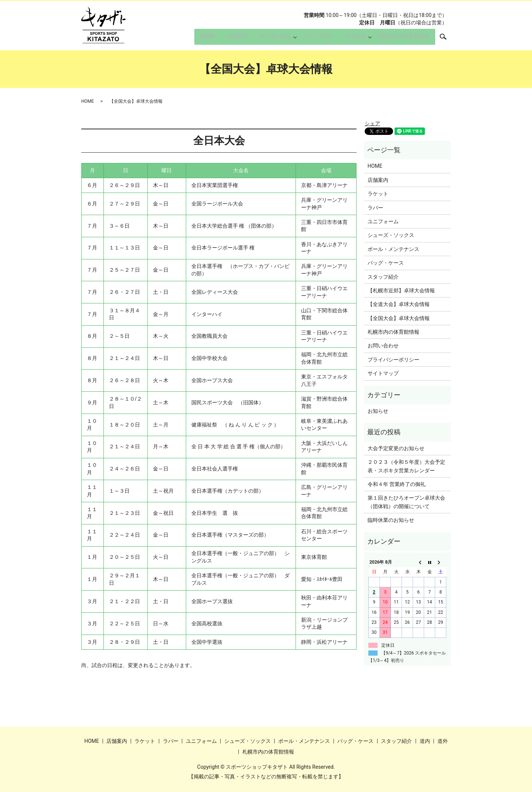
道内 (425, 741)
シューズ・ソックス (391, 235)
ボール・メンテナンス (393, 249)
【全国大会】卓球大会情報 (399, 318)
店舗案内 (226, 39)
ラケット (378, 194)
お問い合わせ (383, 346)
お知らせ (378, 411)
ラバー (375, 208)
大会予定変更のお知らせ (396, 448)
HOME (192, 39)
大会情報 (352, 39)
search (447, 39)
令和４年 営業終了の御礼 (397, 484)
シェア (372, 123)
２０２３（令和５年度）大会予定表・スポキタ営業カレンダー (406, 466)
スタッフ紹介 (311, 39)
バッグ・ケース (386, 263)
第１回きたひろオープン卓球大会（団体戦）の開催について (406, 502)
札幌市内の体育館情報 (402, 39)
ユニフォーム (383, 221)
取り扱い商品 (267, 39)
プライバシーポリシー (393, 360)
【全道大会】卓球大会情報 (399, 304)
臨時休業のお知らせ (391, 520)
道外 (443, 741)
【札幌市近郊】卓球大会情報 (401, 290)
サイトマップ (383, 373)
